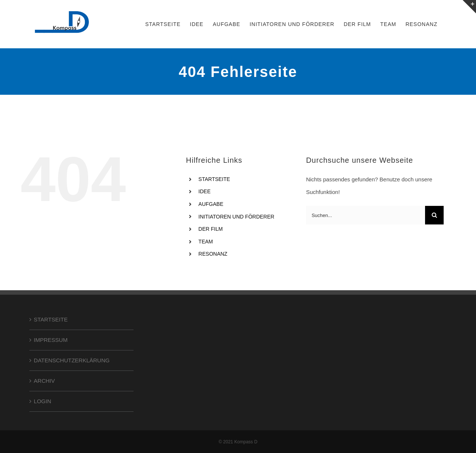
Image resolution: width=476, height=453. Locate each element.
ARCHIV (44, 381)
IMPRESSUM (51, 340)
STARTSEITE (214, 179)
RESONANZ (213, 254)
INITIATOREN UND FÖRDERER (237, 217)
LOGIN (43, 401)
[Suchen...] (366, 215)
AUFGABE (211, 204)
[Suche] (434, 215)
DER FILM (211, 229)
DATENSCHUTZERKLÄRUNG (72, 360)
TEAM (206, 242)
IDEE (205, 191)
